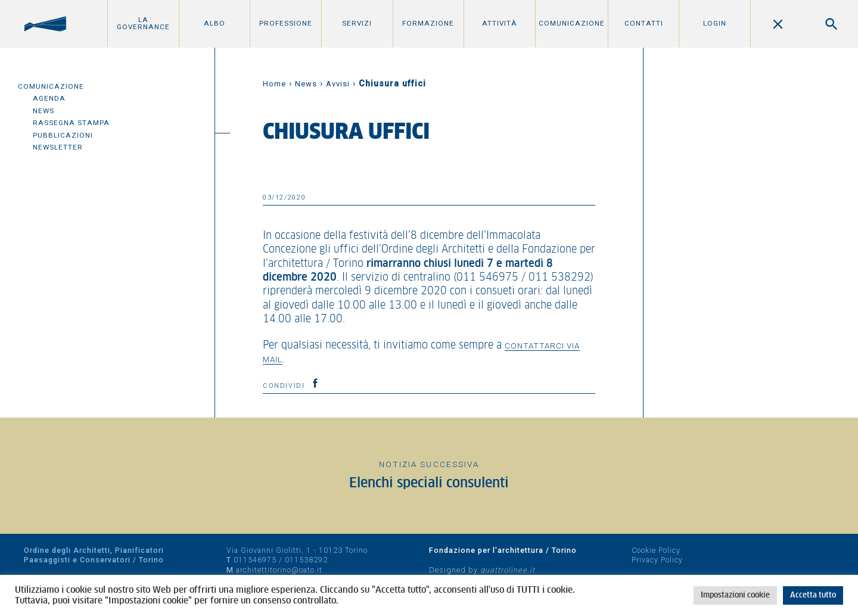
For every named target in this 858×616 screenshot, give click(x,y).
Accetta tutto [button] (813, 595)
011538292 (306, 560)
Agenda (49, 98)
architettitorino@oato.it (279, 570)
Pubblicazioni (63, 135)
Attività (500, 23)
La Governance (143, 23)
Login (715, 23)
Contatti (644, 23)
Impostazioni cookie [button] (735, 595)
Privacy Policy (657, 560)
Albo (214, 23)
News (43, 111)
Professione (286, 23)
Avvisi (338, 84)
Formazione (428, 23)
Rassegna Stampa (71, 123)
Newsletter (58, 147)
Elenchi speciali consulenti (429, 483)
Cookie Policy (656, 550)
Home (274, 84)
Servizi (357, 23)
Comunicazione (572, 23)
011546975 (255, 560)
